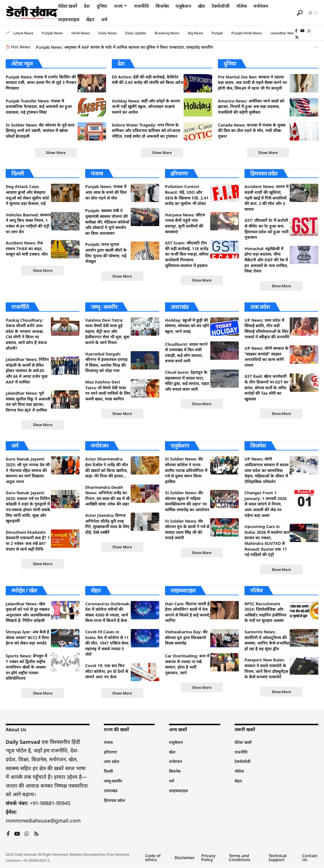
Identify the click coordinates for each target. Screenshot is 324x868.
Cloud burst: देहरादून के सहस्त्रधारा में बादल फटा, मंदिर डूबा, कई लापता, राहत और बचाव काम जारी (187, 381)
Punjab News (52, 33)
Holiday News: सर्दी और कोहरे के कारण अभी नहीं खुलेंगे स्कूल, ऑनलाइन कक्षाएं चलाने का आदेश (146, 106)
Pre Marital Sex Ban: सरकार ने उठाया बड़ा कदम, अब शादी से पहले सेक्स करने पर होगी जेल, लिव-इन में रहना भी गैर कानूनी (252, 82)
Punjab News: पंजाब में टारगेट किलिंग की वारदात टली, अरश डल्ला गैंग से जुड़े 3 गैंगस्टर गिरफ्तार (41, 82)
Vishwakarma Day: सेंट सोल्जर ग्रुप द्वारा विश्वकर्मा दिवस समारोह (186, 638)
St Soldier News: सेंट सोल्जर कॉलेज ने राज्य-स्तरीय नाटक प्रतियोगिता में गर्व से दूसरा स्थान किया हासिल (186, 470)
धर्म (15, 446)
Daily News (108, 33)
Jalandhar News (283, 33)
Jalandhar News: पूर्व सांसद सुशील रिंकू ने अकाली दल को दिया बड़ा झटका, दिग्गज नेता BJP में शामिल (28, 402)
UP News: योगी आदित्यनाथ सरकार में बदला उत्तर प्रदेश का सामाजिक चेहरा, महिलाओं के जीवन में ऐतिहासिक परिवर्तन (267, 470)
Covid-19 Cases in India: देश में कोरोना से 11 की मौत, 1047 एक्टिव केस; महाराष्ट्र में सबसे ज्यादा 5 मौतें (107, 643)
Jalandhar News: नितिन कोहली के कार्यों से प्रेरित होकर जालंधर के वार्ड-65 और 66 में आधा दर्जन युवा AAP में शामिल (27, 371)
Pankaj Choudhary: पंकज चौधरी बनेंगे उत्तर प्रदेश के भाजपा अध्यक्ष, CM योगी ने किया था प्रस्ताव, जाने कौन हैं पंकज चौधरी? (26, 334)
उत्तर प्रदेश (260, 307)
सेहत (96, 590)
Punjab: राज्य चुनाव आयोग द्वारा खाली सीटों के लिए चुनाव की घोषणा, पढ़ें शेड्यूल (106, 253)
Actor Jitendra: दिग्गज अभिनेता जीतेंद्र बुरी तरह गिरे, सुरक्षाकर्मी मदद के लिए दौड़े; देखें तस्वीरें (107, 524)
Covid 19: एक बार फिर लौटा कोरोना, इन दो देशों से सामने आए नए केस (107, 671)
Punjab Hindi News (247, 33)
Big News (195, 33)
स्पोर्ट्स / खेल (24, 590)
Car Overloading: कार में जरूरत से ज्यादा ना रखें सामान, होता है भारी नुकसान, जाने (187, 665)
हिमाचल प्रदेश (264, 173)
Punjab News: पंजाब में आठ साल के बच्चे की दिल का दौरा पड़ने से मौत (106, 192)
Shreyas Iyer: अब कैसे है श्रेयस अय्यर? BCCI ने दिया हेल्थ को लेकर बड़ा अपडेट (27, 638)
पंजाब (97, 173)
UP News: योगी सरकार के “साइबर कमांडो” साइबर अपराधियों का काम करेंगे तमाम (267, 357)
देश (121, 63)
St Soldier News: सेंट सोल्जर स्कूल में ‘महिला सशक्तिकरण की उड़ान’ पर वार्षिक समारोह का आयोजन (187, 501)
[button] (300, 13)
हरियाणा (179, 173)
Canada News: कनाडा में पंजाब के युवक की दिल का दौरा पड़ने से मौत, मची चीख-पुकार (252, 131)
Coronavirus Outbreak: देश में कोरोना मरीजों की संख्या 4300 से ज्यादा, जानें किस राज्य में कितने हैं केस (108, 612)
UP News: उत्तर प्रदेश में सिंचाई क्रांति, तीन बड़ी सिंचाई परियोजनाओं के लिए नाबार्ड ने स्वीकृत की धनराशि (267, 329)
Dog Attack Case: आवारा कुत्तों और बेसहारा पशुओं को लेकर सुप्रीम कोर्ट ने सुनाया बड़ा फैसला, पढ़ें (27, 195)
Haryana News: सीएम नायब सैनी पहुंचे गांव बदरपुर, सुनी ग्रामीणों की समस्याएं (185, 223)
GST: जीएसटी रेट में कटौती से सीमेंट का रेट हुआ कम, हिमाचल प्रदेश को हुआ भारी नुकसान (267, 229)
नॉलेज (256, 590)
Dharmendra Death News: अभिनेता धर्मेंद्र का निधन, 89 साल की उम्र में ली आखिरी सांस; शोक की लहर (108, 496)
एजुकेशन (180, 446)
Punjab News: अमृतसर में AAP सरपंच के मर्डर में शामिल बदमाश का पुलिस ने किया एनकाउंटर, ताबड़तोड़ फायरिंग (125, 47)
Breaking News (167, 33)
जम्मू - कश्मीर (104, 307)
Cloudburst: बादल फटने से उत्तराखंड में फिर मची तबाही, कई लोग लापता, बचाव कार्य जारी (186, 353)
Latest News (23, 33)
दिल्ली (18, 173)
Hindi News (81, 33)
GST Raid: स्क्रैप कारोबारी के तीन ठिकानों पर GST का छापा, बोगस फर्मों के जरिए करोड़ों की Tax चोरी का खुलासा (266, 388)
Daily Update (136, 33)
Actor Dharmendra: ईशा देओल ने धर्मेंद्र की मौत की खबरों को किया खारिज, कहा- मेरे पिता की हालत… (107, 468)
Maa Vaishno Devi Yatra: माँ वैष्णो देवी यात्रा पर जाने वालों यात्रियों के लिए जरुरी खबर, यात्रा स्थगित (108, 390)
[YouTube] (302, 31)
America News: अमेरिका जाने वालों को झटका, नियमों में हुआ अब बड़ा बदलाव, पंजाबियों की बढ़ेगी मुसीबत (251, 106)
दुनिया (230, 63)
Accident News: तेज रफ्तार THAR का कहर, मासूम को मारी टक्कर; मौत (27, 248)
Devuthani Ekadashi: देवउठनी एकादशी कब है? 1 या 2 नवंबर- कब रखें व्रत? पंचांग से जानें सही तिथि (28, 541)
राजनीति (20, 307)
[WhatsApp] (309, 31)
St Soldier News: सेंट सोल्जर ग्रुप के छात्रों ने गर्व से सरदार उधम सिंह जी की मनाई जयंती (187, 529)
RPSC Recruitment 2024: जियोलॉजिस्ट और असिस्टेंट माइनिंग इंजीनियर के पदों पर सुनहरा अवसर (266, 612)
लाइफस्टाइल (183, 590)
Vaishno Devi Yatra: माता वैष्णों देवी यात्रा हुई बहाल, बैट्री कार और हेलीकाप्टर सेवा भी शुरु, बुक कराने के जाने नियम (107, 331)
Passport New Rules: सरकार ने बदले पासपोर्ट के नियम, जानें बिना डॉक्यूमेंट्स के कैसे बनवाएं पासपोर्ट (266, 669)
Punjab (217, 33)
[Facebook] (296, 31)
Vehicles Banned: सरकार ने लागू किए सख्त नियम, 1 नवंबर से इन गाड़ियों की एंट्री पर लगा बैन (28, 223)
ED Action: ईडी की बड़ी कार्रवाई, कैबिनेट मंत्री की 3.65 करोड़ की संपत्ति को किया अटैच (148, 80)
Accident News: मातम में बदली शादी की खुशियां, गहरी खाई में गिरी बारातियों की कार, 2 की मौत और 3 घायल (267, 198)
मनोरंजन (100, 446)
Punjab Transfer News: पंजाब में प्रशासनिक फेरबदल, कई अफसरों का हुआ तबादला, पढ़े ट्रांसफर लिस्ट (39, 106)
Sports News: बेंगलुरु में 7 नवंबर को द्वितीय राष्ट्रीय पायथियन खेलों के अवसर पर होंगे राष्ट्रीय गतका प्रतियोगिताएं (26, 667)
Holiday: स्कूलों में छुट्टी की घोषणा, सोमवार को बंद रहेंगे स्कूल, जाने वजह (187, 326)
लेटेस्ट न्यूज (22, 63)
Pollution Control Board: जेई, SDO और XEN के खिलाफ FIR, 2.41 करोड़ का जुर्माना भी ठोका (187, 195)
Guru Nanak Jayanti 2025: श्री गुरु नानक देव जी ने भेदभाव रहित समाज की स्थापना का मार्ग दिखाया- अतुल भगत (28, 470)
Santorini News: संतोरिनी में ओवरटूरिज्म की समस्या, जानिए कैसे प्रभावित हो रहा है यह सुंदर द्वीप (267, 640)
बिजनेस (258, 446)
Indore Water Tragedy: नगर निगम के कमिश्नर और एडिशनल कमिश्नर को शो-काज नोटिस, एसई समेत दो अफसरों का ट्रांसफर (146, 131)
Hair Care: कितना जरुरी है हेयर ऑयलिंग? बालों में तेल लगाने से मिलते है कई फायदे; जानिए (188, 612)
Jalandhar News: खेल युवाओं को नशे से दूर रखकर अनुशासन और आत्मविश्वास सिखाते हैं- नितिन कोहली (28, 612)
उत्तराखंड (180, 307)
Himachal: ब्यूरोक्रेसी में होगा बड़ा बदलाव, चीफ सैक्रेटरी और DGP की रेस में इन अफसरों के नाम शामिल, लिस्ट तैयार (266, 260)
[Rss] (297, 37)
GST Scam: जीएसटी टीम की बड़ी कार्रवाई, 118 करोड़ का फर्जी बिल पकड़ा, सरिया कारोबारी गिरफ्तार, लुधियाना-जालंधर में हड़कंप (187, 254)
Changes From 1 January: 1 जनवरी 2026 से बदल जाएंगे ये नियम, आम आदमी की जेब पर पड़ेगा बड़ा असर (266, 504)
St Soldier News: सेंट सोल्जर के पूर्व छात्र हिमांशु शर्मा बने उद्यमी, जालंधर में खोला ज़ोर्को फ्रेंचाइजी (40, 131)
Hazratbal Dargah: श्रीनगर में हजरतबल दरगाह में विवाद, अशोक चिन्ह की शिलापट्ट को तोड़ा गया (106, 362)
